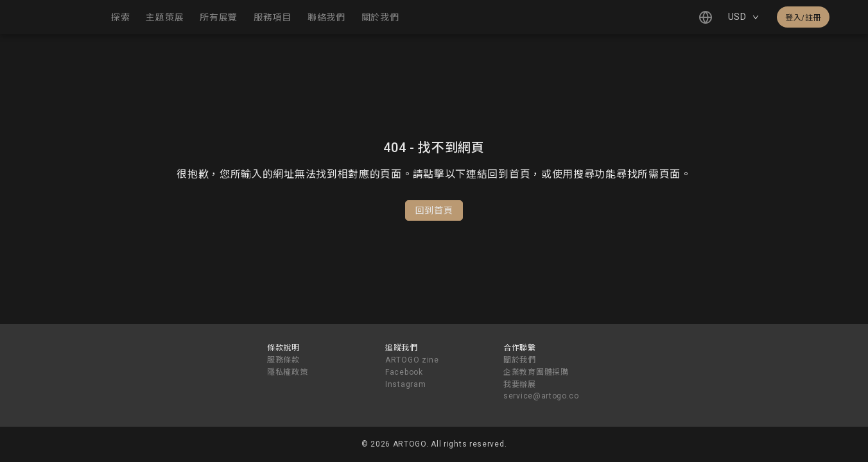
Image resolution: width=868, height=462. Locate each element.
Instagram (405, 384)
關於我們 (520, 360)
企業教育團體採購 (536, 372)
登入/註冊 (803, 18)
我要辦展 (520, 384)
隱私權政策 (288, 372)
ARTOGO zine (412, 360)
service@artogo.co (541, 396)
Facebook (404, 372)
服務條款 (283, 360)
